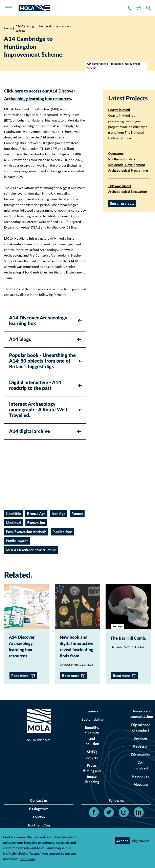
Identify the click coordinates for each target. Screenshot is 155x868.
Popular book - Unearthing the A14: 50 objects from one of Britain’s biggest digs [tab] (42, 369)
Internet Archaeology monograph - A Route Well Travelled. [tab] (38, 418)
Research (141, 775)
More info (28, 859)
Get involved (141, 794)
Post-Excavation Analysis (26, 540)
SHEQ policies (92, 783)
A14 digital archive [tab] (29, 439)
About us (141, 813)
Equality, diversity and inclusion (92, 764)
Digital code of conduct (141, 756)
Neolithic (13, 521)
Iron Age (59, 521)
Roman (77, 521)
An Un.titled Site (39, 775)
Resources (141, 805)
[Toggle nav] (11, 8)
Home (8, 28)
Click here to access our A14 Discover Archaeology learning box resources (45, 99)
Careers (92, 740)
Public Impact (17, 549)
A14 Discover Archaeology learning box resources (27, 657)
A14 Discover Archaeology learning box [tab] (38, 328)
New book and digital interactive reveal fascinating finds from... (76, 665)
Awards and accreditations (142, 743)
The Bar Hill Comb (126, 649)
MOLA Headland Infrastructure (31, 558)
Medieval (14, 531)
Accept (122, 841)
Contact (125, 8)
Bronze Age (36, 521)
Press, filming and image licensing (92, 802)
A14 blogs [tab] (20, 347)
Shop (136, 8)
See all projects (122, 203)
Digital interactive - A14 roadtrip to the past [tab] (35, 393)
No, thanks (141, 841)
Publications (62, 540)
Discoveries (141, 783)
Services (141, 767)
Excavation (36, 531)
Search (148, 8)
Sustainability (93, 748)
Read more (20, 704)
